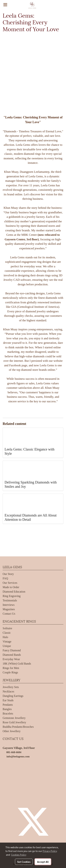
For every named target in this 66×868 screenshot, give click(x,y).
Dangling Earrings (13, 696)
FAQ (5, 578)
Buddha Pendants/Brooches (18, 727)
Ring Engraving (12, 596)
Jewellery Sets (11, 687)
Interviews (9, 605)
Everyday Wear (11, 659)
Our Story (8, 574)
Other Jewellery (12, 731)
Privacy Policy (50, 851)
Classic (7, 633)
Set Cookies (24, 862)
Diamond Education (14, 592)
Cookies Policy (19, 855)
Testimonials (10, 600)
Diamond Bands (12, 655)
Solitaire (7, 628)
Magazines (9, 609)
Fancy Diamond (12, 650)
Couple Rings (10, 672)
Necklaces (8, 691)
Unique (7, 646)
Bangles (7, 709)
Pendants (8, 705)
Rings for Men (11, 668)
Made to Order (11, 587)
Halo (5, 637)
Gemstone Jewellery (14, 718)
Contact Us (9, 614)
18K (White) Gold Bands (17, 664)
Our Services (10, 583)
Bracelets (8, 714)
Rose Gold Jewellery (14, 722)
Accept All (43, 862)
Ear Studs (8, 700)
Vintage (7, 642)
